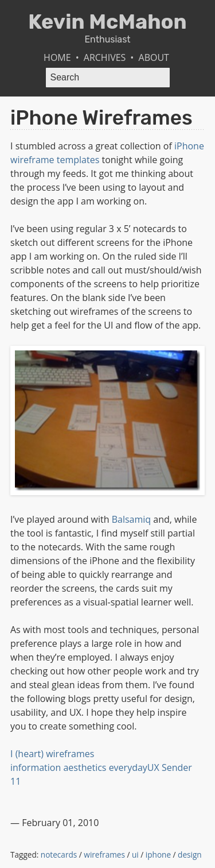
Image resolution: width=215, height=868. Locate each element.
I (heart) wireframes (52, 754)
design (190, 855)
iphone (158, 855)
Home (57, 57)
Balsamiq (131, 519)
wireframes (104, 855)
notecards (59, 855)
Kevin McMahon (107, 22)
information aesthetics (58, 767)
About (154, 57)
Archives (105, 57)
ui (135, 855)
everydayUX (134, 767)
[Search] (108, 78)
